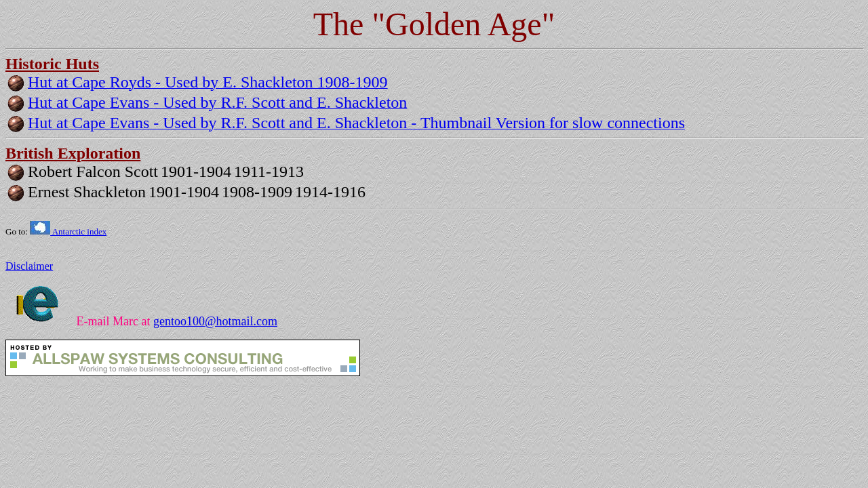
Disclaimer (29, 266)
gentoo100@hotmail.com (215, 321)
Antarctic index (68, 231)
